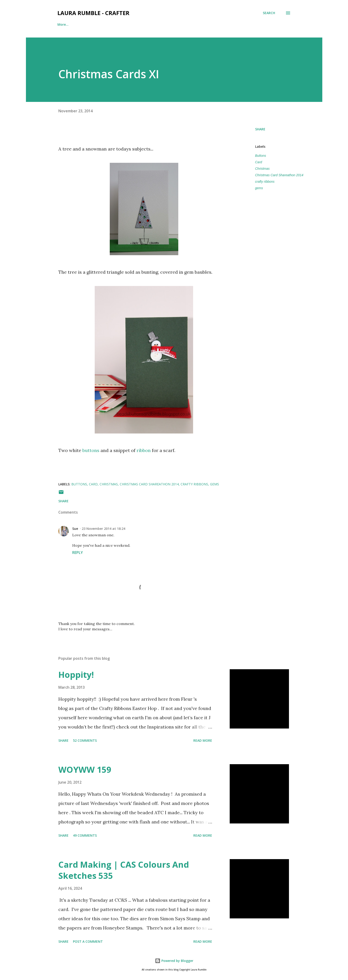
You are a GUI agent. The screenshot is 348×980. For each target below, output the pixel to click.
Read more (203, 740)
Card (259, 162)
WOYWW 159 (85, 770)
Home (62, 24)
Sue (75, 529)
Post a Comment (88, 941)
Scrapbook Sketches (161, 24)
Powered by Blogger (174, 961)
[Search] (269, 13)
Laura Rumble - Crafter (93, 13)
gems (259, 188)
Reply (78, 553)
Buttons (261, 156)
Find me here (91, 24)
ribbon (144, 450)
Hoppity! (76, 675)
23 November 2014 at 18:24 (103, 529)
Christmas (262, 169)
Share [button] (260, 129)
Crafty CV (123, 24)
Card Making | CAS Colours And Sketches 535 (124, 870)
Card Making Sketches (208, 24)
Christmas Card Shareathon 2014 (279, 175)
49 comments (85, 835)
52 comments (85, 740)
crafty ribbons (265, 182)
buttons (91, 450)
